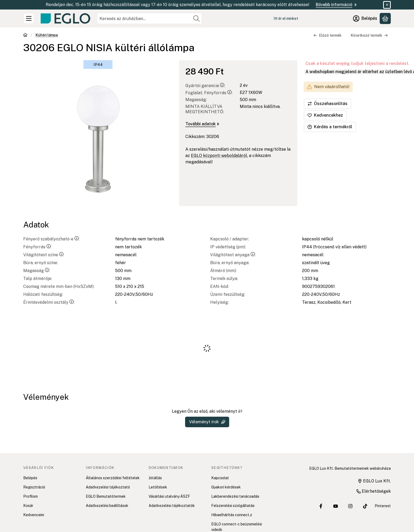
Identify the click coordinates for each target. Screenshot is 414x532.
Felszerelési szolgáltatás (233, 506)
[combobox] (149, 18)
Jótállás (155, 478)
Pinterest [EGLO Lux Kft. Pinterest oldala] (383, 506)
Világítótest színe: (44, 255)
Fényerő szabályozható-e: (51, 239)
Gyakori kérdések (226, 487)
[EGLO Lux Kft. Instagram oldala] (350, 506)
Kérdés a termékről (330, 127)
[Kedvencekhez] (325, 115)
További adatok (202, 124)
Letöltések (158, 487)
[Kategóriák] (29, 18)
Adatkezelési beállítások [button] (107, 506)
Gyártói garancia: (205, 86)
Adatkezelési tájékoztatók (172, 506)
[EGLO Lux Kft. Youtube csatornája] (336, 506)
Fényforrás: (37, 247)
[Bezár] (387, 5)
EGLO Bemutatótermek (106, 496)
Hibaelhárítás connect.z (232, 515)
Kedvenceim (34, 515)
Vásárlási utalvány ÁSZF (169, 496)
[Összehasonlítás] (328, 104)
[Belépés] (365, 18)
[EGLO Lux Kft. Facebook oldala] (321, 506)
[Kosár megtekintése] (385, 18)
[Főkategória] (25, 35)
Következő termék (369, 35)
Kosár (28, 506)
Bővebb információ (337, 5)
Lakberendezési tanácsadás (235, 496)
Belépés (30, 478)
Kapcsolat (220, 478)
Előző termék (328, 35)
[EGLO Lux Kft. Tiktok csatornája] (365, 506)
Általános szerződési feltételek (113, 478)
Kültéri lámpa (47, 35)
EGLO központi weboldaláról (219, 156)
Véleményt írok (207, 422)
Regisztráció (34, 487)
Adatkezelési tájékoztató (108, 487)
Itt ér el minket (286, 18)
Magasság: (37, 271)
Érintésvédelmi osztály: (49, 302)
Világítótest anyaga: (233, 255)
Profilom (30, 496)
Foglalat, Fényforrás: (209, 93)
